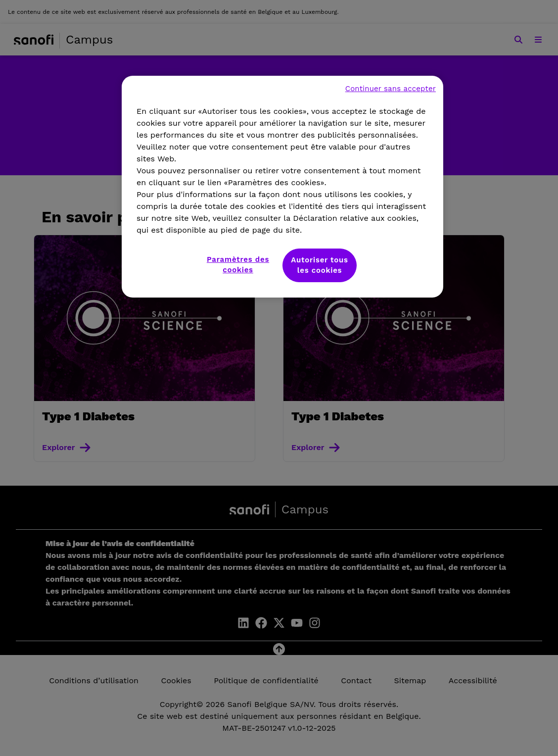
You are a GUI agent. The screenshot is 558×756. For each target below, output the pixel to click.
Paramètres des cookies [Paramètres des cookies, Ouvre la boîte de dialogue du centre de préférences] (238, 265)
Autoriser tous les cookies (320, 265)
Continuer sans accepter (391, 89)
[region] (282, 187)
